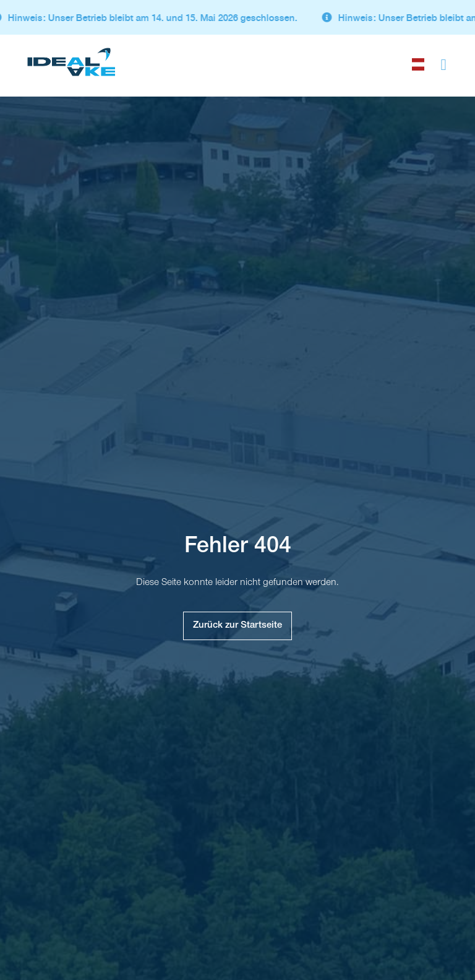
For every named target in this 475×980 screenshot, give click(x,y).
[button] (443, 63)
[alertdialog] (237, 17)
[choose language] (418, 62)
